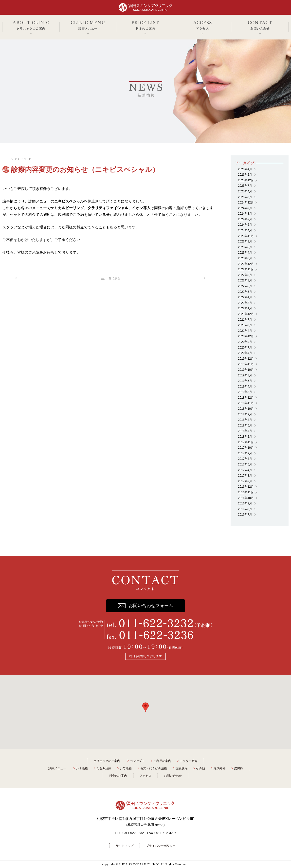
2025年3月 (245, 197)
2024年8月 (245, 214)
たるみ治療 (104, 768)
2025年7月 (245, 186)
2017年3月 (245, 476)
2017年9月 (245, 453)
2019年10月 (246, 370)
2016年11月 (246, 492)
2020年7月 (245, 348)
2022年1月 (245, 308)
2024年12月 (246, 203)
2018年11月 (246, 403)
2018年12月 (246, 398)
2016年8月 (245, 509)
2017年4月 (245, 470)
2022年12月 (246, 264)
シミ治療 (82, 768)
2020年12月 (246, 336)
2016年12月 (246, 487)
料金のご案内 (118, 776)
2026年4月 (245, 169)
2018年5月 (245, 425)
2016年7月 (245, 515)
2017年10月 (246, 448)
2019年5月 (245, 381)
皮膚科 (238, 768)
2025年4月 (245, 191)
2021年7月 (245, 320)
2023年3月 (245, 258)
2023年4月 (245, 253)
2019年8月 (245, 375)
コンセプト (137, 761)
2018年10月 (246, 409)
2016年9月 (245, 503)
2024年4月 (245, 230)
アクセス (145, 776)
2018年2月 (245, 437)
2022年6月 (245, 286)
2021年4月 (245, 331)
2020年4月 (245, 353)
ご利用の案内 (162, 761)
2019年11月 (246, 364)
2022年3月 (245, 303)
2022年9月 (245, 275)
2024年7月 (245, 219)
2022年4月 (245, 297)
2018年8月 (245, 420)
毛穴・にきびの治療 (154, 768)
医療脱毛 (182, 768)
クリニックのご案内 (107, 761)
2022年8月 (245, 280)
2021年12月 (246, 314)
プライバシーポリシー (161, 846)
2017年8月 (245, 459)
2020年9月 (245, 342)
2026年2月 (245, 175)
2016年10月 (246, 498)
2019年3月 (245, 392)
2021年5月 (245, 325)
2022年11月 (246, 269)
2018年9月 (245, 414)
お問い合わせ (173, 776)
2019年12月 (246, 359)
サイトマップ (125, 846)
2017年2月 (245, 481)
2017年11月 (246, 442)
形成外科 (219, 768)
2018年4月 (245, 431)
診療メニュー (57, 768)
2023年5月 (245, 247)
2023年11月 (246, 236)
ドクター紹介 (189, 761)
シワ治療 (126, 768)
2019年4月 (245, 387)
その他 (200, 768)
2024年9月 (245, 208)
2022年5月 (245, 292)
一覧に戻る (113, 278)
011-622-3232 (134, 833)
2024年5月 (245, 225)
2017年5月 (245, 464)
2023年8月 (245, 241)
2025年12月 (246, 180)
